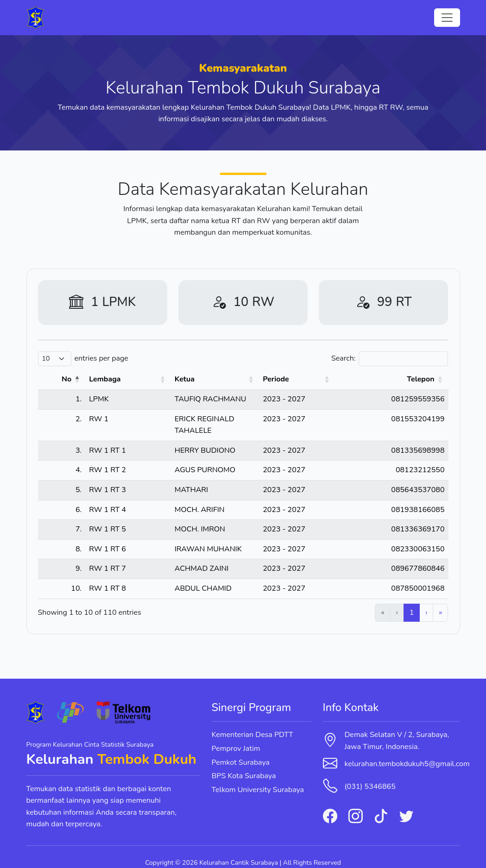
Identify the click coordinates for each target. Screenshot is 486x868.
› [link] (426, 600)
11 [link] (409, 600)
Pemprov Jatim (236, 737)
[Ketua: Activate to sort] (224, 380)
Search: (344, 358)
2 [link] (327, 600)
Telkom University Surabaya (258, 778)
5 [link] (374, 600)
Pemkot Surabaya (241, 750)
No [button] (50, 379)
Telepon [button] (420, 379)
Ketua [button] (142, 379)
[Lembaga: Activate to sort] (99, 380)
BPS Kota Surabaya (244, 764)
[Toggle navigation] (447, 18)
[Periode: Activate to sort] (347, 380)
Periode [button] (335, 379)
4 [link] (359, 600)
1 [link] (310, 600)
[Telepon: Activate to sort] (412, 380)
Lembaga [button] (88, 379)
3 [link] (342, 600)
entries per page (101, 358)
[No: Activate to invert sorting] (54, 380)
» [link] (440, 600)
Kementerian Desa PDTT (252, 723)
